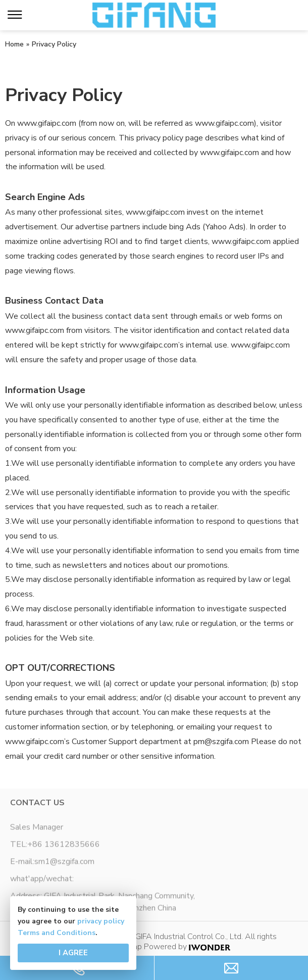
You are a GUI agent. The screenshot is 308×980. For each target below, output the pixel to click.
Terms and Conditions (57, 933)
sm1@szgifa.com (64, 864)
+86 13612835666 (64, 847)
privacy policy (101, 921)
